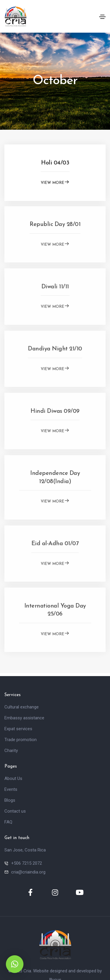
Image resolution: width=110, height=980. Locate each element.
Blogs (10, 800)
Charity (11, 751)
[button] (15, 964)
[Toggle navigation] (102, 17)
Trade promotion (21, 740)
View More (55, 182)
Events (11, 789)
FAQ (8, 822)
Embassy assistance (24, 718)
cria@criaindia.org (28, 872)
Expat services (18, 729)
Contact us (15, 811)
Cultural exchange (22, 707)
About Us (13, 778)
